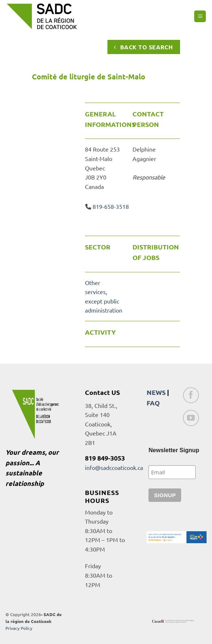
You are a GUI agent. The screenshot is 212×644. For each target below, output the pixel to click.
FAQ (153, 403)
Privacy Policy (19, 628)
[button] (200, 16)
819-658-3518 (111, 206)
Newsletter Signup (174, 450)
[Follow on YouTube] (191, 418)
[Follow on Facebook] (191, 395)
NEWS (156, 392)
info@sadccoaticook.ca (114, 467)
